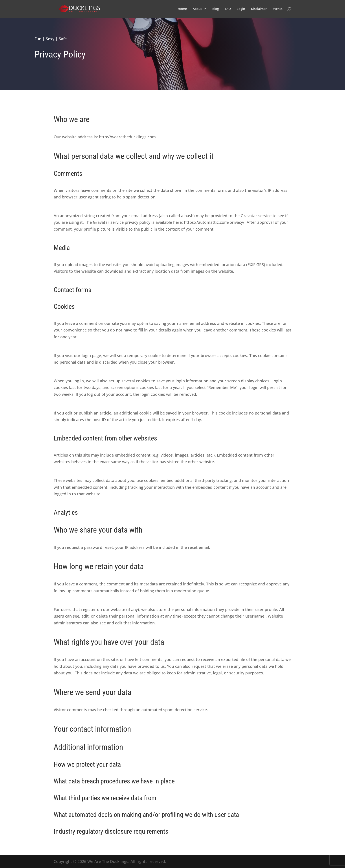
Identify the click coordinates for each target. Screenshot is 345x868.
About (197, 9)
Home (182, 9)
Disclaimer (259, 9)
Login (241, 9)
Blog (216, 9)
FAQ (228, 9)
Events (278, 9)
